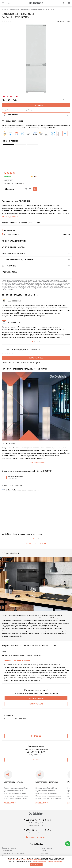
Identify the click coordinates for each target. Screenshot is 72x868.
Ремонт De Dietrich (9, 820)
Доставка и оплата (9, 807)
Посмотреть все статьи (36, 526)
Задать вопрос (36, 649)
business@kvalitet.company (36, 833)
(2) (36, 200)
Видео (43, 817)
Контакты (44, 820)
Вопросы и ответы (48, 815)
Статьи (44, 809)
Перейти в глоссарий (36, 443)
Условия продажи (36, 847)
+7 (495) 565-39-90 (36, 779)
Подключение (7, 809)
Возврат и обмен (8, 817)
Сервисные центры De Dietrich (13, 812)
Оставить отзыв (36, 381)
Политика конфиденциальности (36, 844)
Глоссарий (45, 812)
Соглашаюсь (36, 865)
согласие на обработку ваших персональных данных (25, 860)
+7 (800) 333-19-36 (36, 789)
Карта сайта (36, 850)
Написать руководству (36, 838)
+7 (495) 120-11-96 (36, 711)
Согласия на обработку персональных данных (47, 861)
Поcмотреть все (36, 655)
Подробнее (36, 695)
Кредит (5, 815)
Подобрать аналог (36, 105)
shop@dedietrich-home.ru (36, 828)
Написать (36, 719)
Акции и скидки (46, 807)
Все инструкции (36, 115)
